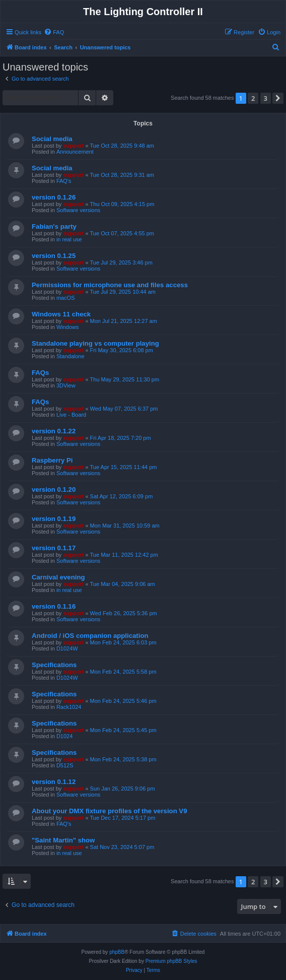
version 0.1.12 (54, 782)
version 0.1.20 (54, 489)
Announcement (75, 152)
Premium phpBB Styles (171, 961)
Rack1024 (69, 707)
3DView (66, 385)
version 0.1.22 (54, 431)
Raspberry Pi (52, 460)
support (73, 146)
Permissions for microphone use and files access (110, 285)
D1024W (67, 648)
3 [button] (266, 98)
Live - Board (71, 415)
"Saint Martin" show (63, 840)
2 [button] (253, 98)
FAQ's (64, 181)
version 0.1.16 (54, 606)
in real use (69, 239)
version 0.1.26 (54, 197)
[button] (278, 98)
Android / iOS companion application (90, 636)
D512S (65, 765)
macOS (66, 298)
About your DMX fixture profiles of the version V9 (109, 811)
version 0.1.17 (54, 548)
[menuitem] (54, 32)
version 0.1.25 (54, 256)
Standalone (70, 356)
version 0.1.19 (54, 519)
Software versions (78, 210)
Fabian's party (54, 226)
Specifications (54, 665)
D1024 (64, 736)
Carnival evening (58, 577)
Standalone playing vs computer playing (95, 343)
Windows (68, 327)
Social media (52, 139)
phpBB (117, 952)
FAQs (40, 373)
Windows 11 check (61, 314)
